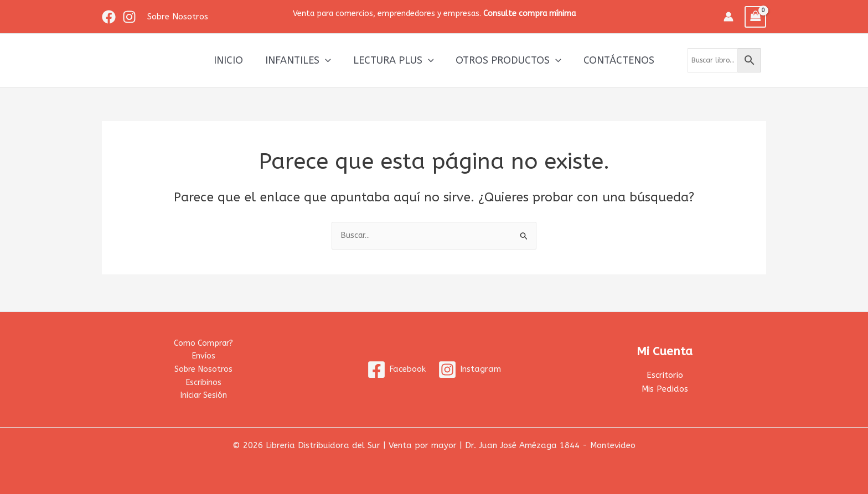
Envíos (203, 354)
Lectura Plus (394, 60)
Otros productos (506, 60)
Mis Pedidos (665, 387)
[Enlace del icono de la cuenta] (728, 17)
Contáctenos (614, 60)
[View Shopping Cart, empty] (756, 17)
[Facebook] (109, 17)
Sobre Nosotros (203, 368)
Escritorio (665, 373)
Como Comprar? (203, 340)
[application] (327, 60)
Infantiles (300, 60)
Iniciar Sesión (203, 395)
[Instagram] (129, 17)
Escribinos (203, 382)
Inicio (233, 60)
